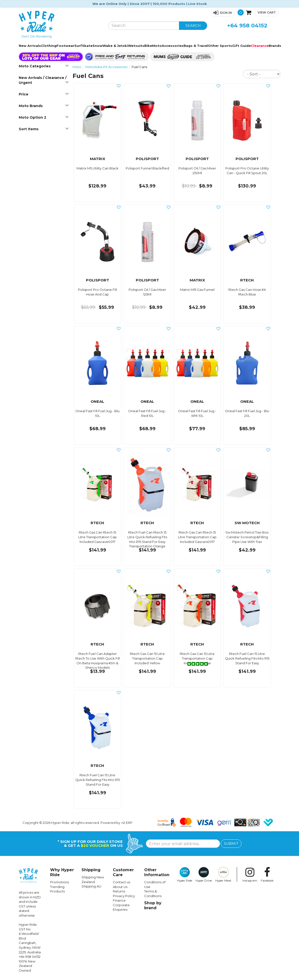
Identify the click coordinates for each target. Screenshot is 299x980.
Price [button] (44, 94)
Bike (148, 46)
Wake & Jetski (115, 46)
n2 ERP (127, 823)
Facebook (267, 875)
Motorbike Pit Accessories (106, 67)
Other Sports (220, 46)
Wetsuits (136, 46)
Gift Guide (241, 46)
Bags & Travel (196, 46)
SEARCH (193, 26)
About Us (120, 887)
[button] (223, 13)
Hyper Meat (223, 875)
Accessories (173, 46)
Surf (78, 46)
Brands (275, 46)
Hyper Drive (204, 875)
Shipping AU (91, 886)
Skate (87, 46)
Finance (119, 900)
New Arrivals (30, 46)
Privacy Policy (124, 896)
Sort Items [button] (44, 129)
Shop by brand (153, 905)
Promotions (60, 882)
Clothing (49, 46)
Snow (98, 46)
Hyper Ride (185, 875)
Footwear (65, 46)
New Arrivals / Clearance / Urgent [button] (44, 80)
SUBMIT (231, 844)
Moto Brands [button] (44, 106)
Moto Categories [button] (44, 66)
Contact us (121, 882)
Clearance (260, 46)
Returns (119, 891)
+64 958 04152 (247, 26)
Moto (157, 46)
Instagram (250, 875)
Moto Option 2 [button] (44, 117)
